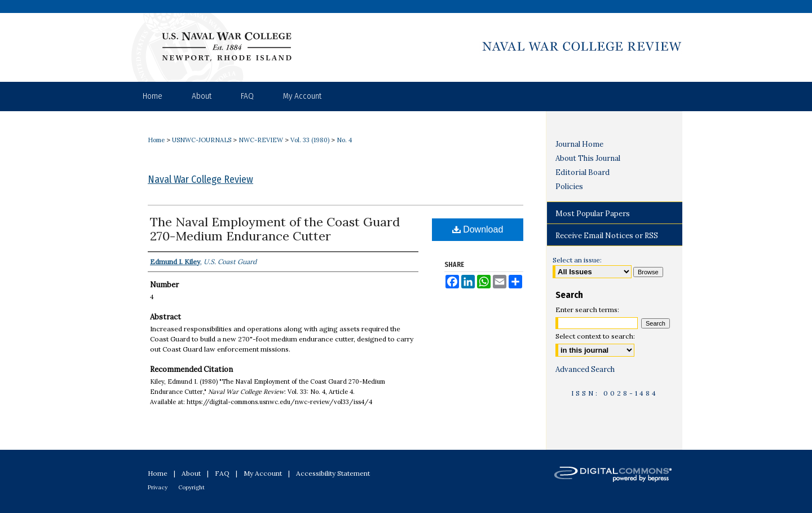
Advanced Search (585, 369)
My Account (263, 473)
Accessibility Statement (333, 473)
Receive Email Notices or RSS (607, 236)
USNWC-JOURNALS (202, 140)
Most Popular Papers (593, 214)
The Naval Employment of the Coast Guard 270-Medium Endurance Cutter (275, 229)
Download (478, 229)
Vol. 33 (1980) (310, 140)
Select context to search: (595, 336)
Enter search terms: (587, 310)
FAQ (222, 473)
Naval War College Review (200, 179)
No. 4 (344, 140)
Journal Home (579, 144)
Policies (569, 187)
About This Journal (588, 158)
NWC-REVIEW (261, 140)
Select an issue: (577, 260)
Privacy (158, 487)
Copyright (191, 487)
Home (156, 140)
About (191, 473)
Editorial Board (582, 172)
